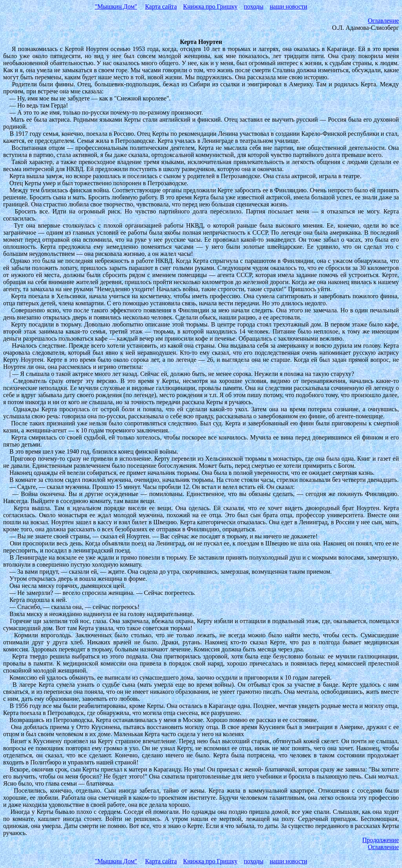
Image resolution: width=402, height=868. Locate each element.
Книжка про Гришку (210, 6)
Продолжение (381, 840)
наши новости (289, 6)
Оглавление (383, 21)
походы (254, 6)
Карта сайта (161, 6)
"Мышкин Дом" (116, 6)
